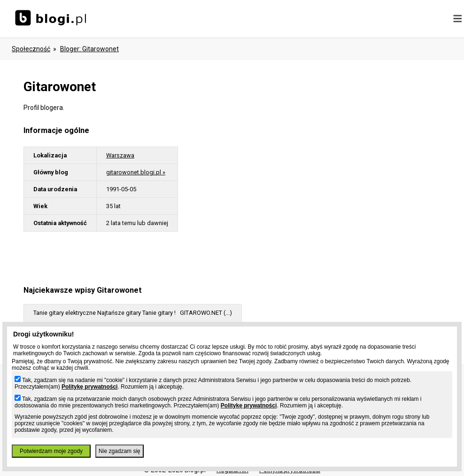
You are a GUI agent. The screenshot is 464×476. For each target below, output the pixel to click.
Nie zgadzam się (120, 451)
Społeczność (31, 49)
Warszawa (120, 155)
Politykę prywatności (89, 387)
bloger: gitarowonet (89, 49)
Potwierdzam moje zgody (51, 451)
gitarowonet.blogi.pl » (136, 172)
